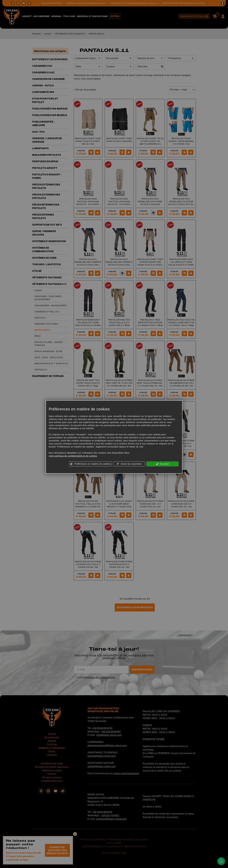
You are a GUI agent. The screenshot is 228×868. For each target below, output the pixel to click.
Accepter (162, 464)
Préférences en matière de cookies (90, 464)
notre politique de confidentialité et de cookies (73, 456)
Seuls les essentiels (129, 464)
